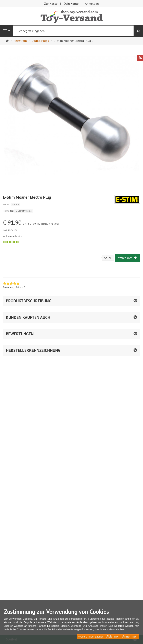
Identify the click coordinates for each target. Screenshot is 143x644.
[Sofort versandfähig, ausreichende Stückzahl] (11, 242)
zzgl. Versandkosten (13, 236)
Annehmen (130, 636)
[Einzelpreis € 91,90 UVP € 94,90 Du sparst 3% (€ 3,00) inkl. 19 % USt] (71, 226)
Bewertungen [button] (20, 334)
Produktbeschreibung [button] (29, 301)
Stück (108, 258)
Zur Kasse (51, 4)
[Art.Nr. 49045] (71, 204)
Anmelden (92, 4)
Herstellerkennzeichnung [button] (33, 350)
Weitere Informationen (91, 637)
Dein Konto (71, 4)
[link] (14, 286)
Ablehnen (113, 636)
